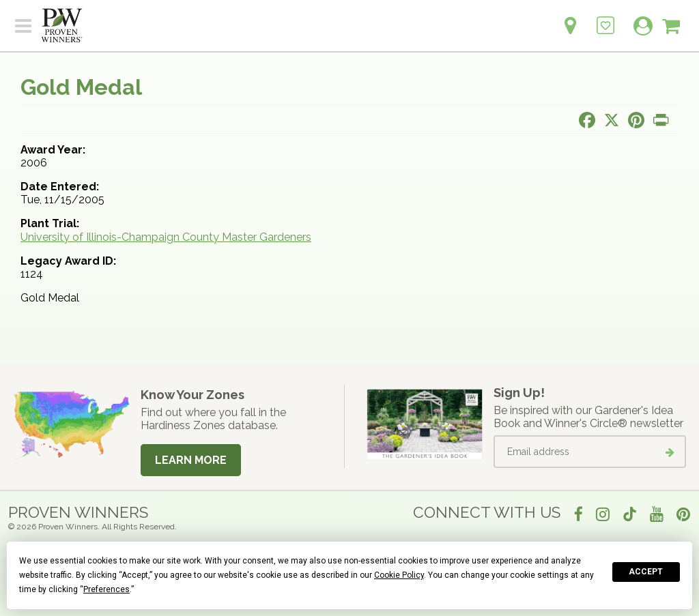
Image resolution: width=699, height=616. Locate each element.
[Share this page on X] (612, 120)
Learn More (191, 460)
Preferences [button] (106, 589)
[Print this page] (661, 120)
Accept (646, 572)
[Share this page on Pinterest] (636, 120)
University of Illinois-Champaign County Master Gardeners (166, 237)
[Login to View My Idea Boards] (605, 18)
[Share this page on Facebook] (587, 120)
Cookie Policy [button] (399, 575)
